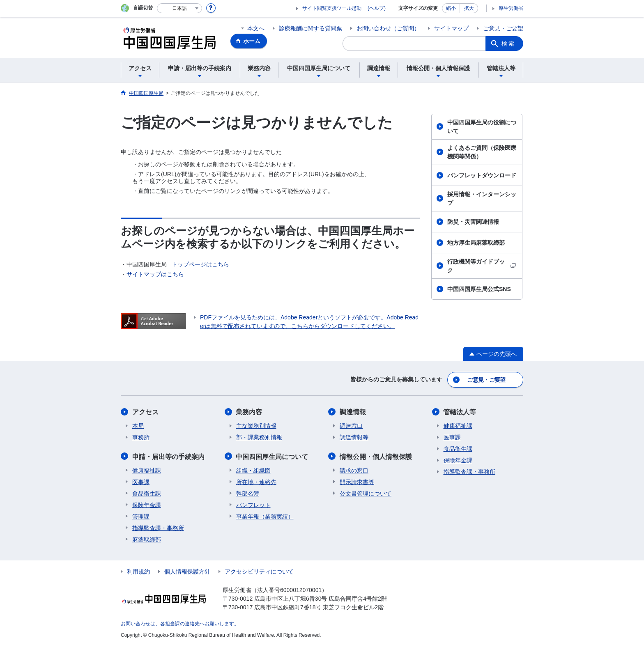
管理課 (141, 516)
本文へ (256, 28)
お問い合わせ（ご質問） (388, 28)
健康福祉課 (147, 470)
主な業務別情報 (256, 425)
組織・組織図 (253, 470)
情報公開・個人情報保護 (376, 456)
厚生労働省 (511, 8)
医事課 (141, 481)
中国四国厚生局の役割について (482, 127)
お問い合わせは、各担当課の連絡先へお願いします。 (180, 623)
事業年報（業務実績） (265, 516)
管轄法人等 (460, 412)
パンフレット (253, 504)
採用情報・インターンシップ (482, 199)
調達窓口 (351, 425)
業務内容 (249, 412)
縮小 (451, 8)
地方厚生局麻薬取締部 (476, 243)
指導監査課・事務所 (158, 527)
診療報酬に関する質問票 (310, 28)
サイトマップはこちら (155, 274)
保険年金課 (147, 504)
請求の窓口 (354, 470)
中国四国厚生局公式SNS (479, 289)
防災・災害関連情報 (473, 222)
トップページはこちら (200, 264)
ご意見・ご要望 (503, 28)
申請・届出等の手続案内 (168, 456)
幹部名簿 (248, 493)
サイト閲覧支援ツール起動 (332, 8)
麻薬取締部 (147, 539)
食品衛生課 (147, 493)
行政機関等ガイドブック (482, 266)
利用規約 (138, 571)
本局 (138, 425)
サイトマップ (451, 28)
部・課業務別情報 (259, 437)
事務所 (141, 437)
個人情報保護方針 (187, 571)
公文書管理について (366, 493)
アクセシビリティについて (259, 571)
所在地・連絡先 (256, 481)
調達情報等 (354, 437)
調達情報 (353, 412)
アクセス (145, 412)
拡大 (469, 8)
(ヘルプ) (377, 8)
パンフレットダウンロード (482, 175)
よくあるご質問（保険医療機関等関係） (482, 152)
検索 (508, 44)
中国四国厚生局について (272, 456)
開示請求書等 (357, 481)
